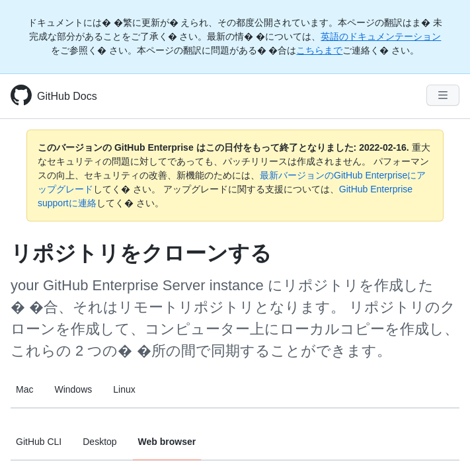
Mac (24, 389)
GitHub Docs (67, 96)
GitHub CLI (39, 442)
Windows (73, 389)
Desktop (99, 442)
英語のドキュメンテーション (381, 36)
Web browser (167, 442)
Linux (124, 389)
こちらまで (319, 50)
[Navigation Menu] (443, 95)
